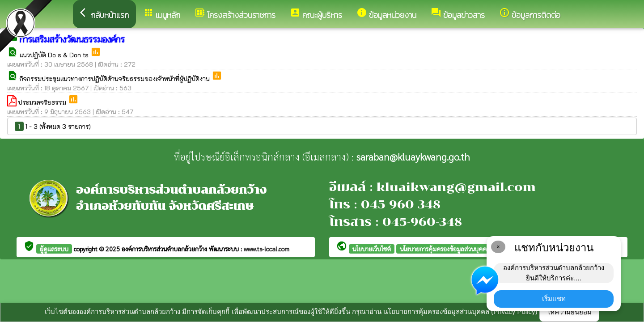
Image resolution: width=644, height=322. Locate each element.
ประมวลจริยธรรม (43, 102)
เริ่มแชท (554, 299)
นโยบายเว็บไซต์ (372, 249)
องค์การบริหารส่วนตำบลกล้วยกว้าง (165, 249)
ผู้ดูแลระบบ (54, 249)
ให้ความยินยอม (569, 312)
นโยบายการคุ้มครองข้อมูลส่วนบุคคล (445, 249)
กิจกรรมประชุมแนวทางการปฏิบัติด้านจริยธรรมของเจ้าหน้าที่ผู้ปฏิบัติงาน (116, 78)
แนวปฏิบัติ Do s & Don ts (55, 55)
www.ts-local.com (267, 249)
